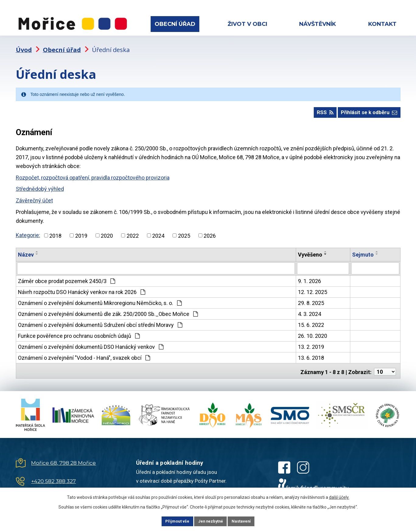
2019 (81, 232)
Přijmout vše (171, 521)
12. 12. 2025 (313, 288)
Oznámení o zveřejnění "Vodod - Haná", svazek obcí (84, 354)
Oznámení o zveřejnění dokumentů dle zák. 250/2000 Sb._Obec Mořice (108, 310)
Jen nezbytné (211, 521)
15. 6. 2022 (311, 321)
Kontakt (382, 24)
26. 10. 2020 (313, 332)
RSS (319, 109)
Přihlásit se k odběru (367, 109)
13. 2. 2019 (311, 343)
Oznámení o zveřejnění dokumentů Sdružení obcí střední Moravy (100, 321)
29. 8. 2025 (311, 299)
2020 (107, 232)
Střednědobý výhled (40, 186)
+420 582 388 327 (53, 476)
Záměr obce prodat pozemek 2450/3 (66, 277)
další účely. (339, 496)
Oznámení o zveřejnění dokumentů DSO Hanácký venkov (91, 343)
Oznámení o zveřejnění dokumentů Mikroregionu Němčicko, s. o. (100, 299)
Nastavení (248, 521)
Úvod (24, 44)
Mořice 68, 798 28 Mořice (63, 457)
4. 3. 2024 (309, 310)
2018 (55, 232)
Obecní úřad (175, 24)
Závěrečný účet (34, 197)
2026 (210, 232)
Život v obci (247, 24)
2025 (184, 232)
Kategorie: (28, 232)
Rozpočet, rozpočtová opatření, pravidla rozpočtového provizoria (93, 175)
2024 (158, 232)
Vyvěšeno (310, 252)
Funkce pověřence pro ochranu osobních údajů (79, 332)
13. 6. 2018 (311, 354)
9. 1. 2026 (309, 277)
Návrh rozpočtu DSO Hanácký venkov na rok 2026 (82, 288)
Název (26, 252)
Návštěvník (318, 24)
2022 (133, 232)
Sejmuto (363, 252)
